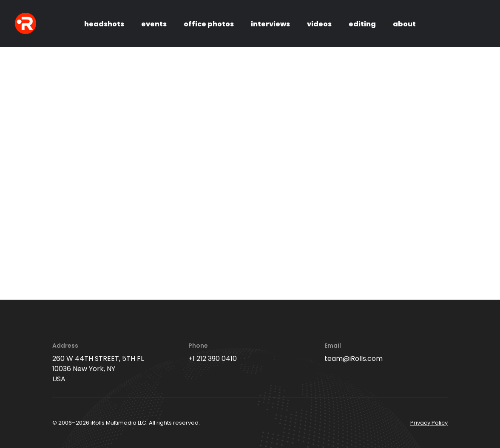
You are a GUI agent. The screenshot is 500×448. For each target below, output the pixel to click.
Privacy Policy (429, 423)
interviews (270, 24)
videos (319, 24)
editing (362, 24)
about (404, 24)
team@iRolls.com (354, 359)
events (154, 24)
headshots (104, 24)
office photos (209, 24)
